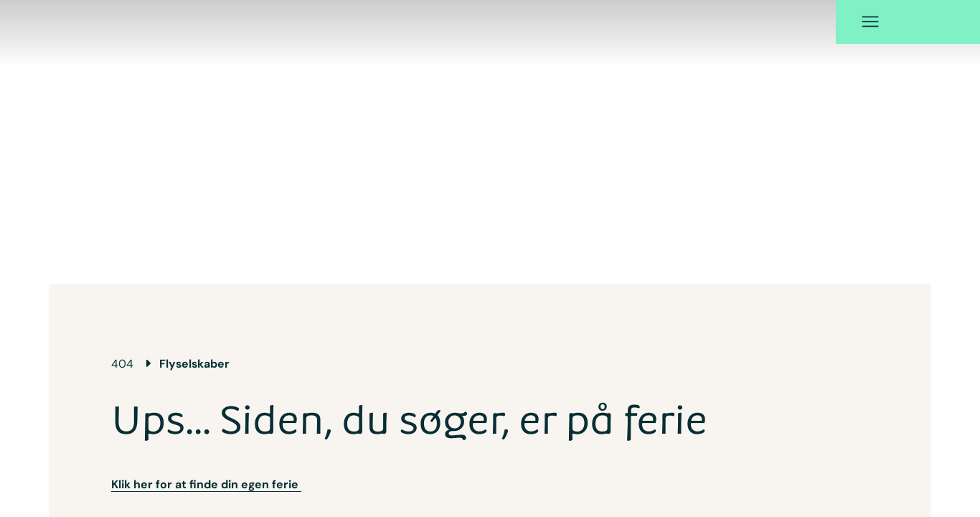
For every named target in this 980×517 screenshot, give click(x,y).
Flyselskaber (194, 364)
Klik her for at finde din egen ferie (206, 484)
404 (122, 364)
